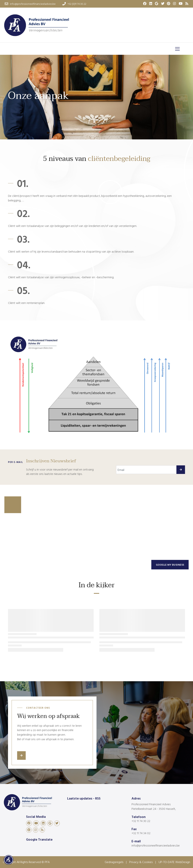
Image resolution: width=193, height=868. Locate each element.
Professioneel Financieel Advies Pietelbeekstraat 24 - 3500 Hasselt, (154, 806)
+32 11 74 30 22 (141, 821)
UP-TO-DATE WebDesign (174, 862)
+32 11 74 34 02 (141, 833)
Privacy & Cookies (141, 862)
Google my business (170, 565)
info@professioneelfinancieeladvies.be (156, 845)
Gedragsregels (114, 862)
